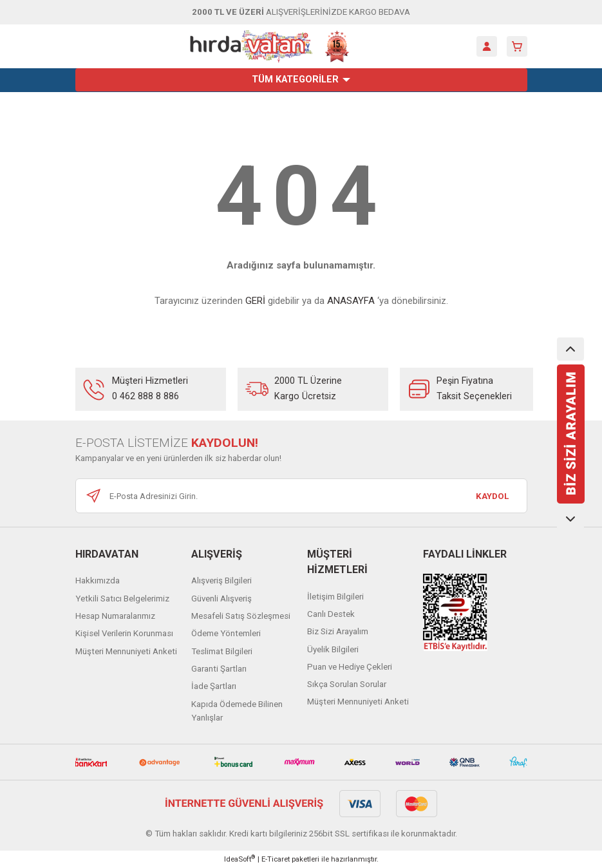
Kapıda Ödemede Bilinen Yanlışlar (237, 711)
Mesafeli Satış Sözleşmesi (241, 616)
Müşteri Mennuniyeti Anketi (126, 651)
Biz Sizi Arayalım (338, 631)
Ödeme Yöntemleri (226, 633)
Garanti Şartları (219, 669)
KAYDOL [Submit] (492, 496)
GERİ (255, 301)
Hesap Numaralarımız (115, 616)
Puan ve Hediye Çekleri (350, 667)
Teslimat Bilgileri (222, 651)
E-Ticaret (276, 859)
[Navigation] (301, 80)
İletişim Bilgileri (335, 597)
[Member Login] (487, 46)
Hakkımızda (98, 580)
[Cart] (517, 46)
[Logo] (270, 46)
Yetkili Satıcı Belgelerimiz (122, 599)
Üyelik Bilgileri (333, 649)
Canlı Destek (331, 614)
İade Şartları (214, 686)
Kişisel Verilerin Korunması (124, 633)
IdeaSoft (240, 859)
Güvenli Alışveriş (221, 599)
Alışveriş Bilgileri (221, 580)
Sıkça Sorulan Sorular (347, 684)
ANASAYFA (351, 301)
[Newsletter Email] (301, 496)
